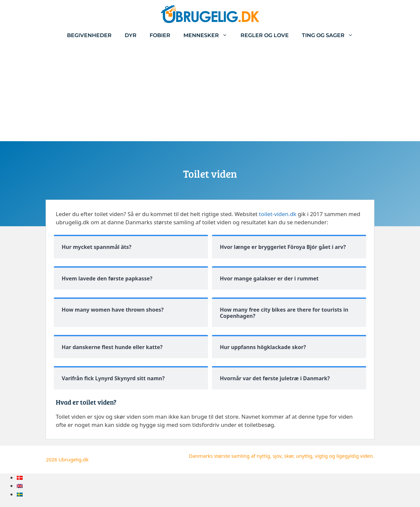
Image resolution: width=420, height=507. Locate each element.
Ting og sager (331, 35)
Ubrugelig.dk (73, 459)
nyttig (263, 456)
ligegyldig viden (355, 456)
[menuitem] (20, 478)
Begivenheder (89, 35)
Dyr (131, 35)
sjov (277, 456)
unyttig (304, 456)
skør (289, 456)
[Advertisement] (210, 92)
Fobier (160, 35)
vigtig (321, 456)
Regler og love (265, 35)
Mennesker (209, 35)
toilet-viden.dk (278, 214)
